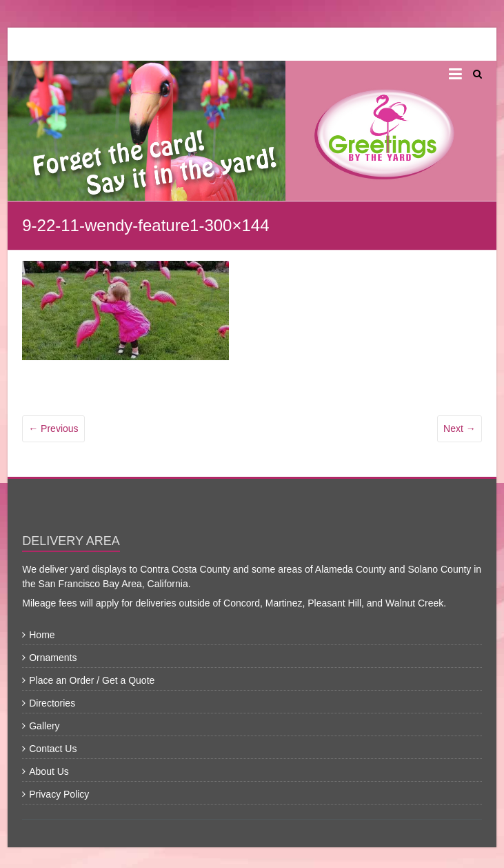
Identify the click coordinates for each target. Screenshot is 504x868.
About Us (49, 771)
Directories (52, 703)
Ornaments (53, 658)
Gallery (44, 726)
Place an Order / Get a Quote (92, 680)
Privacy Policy (59, 794)
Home (42, 635)
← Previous (53, 428)
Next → (460, 428)
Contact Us (53, 749)
